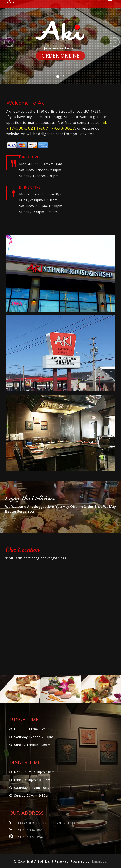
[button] (3, 42)
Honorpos (98, 861)
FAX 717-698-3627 (56, 128)
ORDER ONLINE (61, 56)
